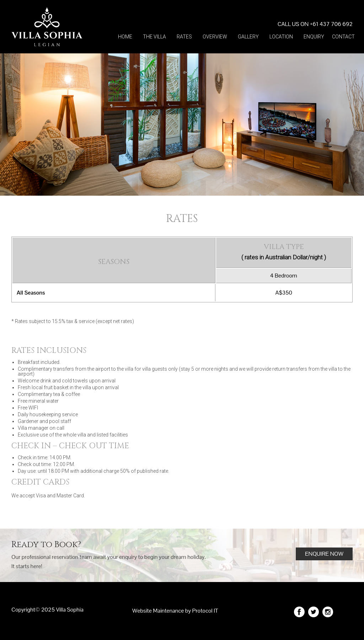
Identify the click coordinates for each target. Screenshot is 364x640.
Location (281, 37)
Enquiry (314, 37)
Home (125, 37)
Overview (215, 37)
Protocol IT (205, 611)
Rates (184, 37)
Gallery (248, 37)
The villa (154, 37)
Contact (343, 37)
